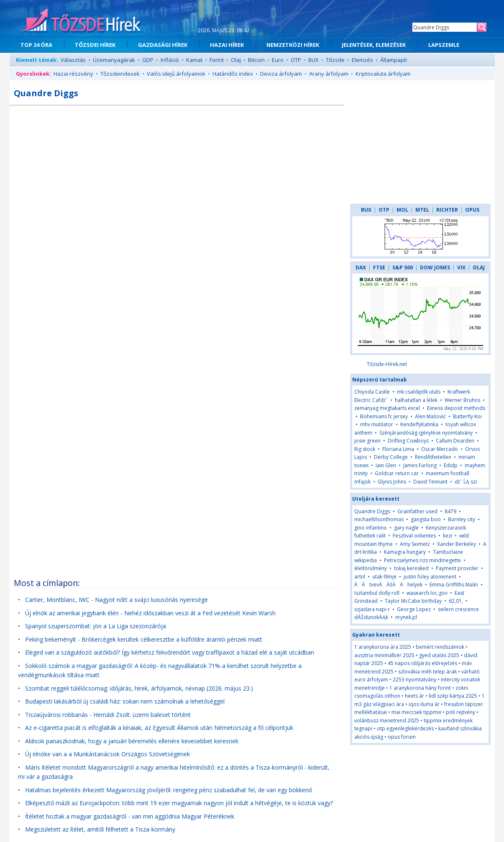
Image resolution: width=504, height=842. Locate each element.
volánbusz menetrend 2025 (387, 720)
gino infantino (371, 528)
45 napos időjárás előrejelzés (422, 663)
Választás (73, 60)
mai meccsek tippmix (416, 712)
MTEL (422, 210)
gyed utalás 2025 (439, 655)
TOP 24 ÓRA (36, 45)
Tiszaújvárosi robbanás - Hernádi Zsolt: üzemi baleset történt (108, 715)
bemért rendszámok (440, 647)
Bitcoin (256, 60)
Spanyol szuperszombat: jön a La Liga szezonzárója (96, 626)
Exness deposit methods (456, 408)
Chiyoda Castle (372, 392)
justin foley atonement (430, 577)
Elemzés (362, 60)
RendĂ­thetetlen (433, 457)
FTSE (379, 267)
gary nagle (406, 528)
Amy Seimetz (415, 544)
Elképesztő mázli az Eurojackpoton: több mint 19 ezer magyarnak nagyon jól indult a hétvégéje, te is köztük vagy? (179, 803)
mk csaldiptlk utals (419, 392)
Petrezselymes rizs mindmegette (422, 560)
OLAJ (479, 267)
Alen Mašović (430, 416)
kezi (448, 536)
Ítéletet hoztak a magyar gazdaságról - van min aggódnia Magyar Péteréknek (130, 816)
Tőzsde (335, 60)
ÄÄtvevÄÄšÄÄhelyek (388, 585)
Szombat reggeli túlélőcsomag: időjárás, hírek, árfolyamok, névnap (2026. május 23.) (139, 688)
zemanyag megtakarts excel (387, 408)
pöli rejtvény (461, 712)
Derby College (391, 457)
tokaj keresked (411, 568)
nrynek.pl (406, 617)
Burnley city (462, 519)
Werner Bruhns (462, 400)
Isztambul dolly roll (377, 593)
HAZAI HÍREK (227, 45)
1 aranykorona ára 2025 (383, 647)
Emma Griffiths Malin (454, 585)
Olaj (236, 60)
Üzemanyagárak (114, 60)
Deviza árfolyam (281, 74)
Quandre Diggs (372, 511)
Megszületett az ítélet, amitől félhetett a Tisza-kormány (100, 829)
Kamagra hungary (405, 552)
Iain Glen (386, 465)
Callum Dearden (455, 441)
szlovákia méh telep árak (427, 672)
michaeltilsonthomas (379, 519)
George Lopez (414, 609)
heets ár (414, 696)
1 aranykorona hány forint (420, 688)
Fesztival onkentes (414, 536)
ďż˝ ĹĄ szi (466, 482)
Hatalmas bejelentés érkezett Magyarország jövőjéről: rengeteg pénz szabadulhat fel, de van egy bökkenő (169, 790)
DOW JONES (435, 267)
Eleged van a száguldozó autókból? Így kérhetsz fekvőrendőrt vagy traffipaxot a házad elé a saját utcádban (170, 652)
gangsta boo (426, 519)
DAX (361, 267)
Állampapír (394, 60)
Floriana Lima (398, 449)
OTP (296, 60)
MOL (402, 210)
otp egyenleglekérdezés (405, 728)
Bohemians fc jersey (384, 416)
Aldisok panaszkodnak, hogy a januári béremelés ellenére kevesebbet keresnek (132, 741)
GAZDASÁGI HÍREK (163, 45)
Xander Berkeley (457, 544)
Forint (217, 60)
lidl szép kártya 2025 (453, 696)
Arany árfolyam (329, 74)
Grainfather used (417, 511)
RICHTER (447, 210)
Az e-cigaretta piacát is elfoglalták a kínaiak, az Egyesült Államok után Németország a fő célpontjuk (159, 728)
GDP (148, 60)
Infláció (170, 60)
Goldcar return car (397, 473)
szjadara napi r (372, 609)
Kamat (194, 60)
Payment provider (457, 568)
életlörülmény (371, 568)
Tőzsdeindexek (120, 74)
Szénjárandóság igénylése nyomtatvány (426, 433)
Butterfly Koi (467, 416)
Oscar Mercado (440, 449)
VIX (461, 267)
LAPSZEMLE (444, 45)
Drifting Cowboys (408, 441)
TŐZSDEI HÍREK (95, 45)
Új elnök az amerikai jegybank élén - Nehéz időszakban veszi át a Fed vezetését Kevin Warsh (150, 613)
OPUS (472, 210)
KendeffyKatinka (419, 424)
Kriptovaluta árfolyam (383, 74)
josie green (367, 441)
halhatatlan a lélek (416, 400)
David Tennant (430, 482)
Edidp (451, 465)
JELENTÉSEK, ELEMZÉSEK (374, 45)
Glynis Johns (392, 482)
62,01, (456, 601)
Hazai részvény (73, 74)
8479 (450, 511)
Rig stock (365, 449)
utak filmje (384, 577)
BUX (313, 60)
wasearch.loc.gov (427, 593)
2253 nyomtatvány (414, 679)
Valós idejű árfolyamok (176, 74)
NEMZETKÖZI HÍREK (293, 45)
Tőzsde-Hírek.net (387, 364)
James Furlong (420, 465)
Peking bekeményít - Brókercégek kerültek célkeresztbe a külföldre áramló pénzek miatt (144, 639)
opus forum (402, 737)
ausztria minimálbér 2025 (384, 655)
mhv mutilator (377, 424)
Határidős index (233, 74)
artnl (360, 577)
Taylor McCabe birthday (413, 601)
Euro (278, 60)
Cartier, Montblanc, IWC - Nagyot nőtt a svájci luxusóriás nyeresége (116, 600)
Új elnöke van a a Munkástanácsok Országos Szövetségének (107, 754)
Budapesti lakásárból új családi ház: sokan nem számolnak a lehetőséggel (125, 701)
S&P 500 (403, 267)
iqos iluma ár (424, 704)
